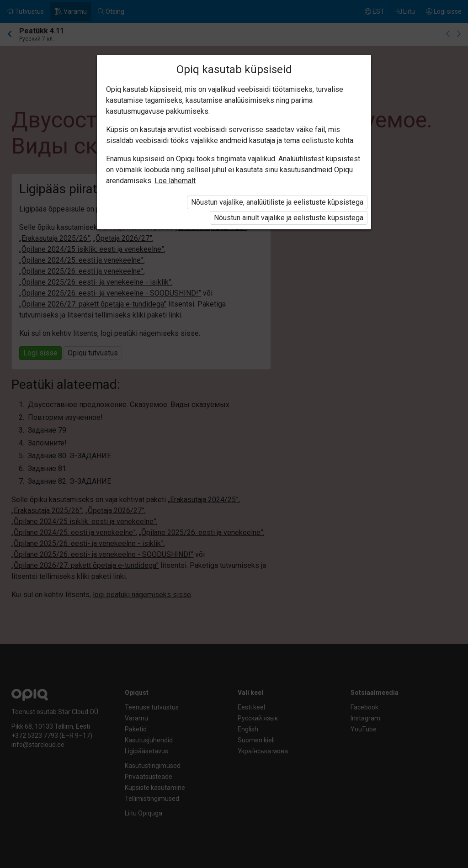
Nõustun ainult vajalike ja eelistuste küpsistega (289, 218)
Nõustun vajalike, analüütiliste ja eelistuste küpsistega (277, 202)
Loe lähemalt (175, 181)
